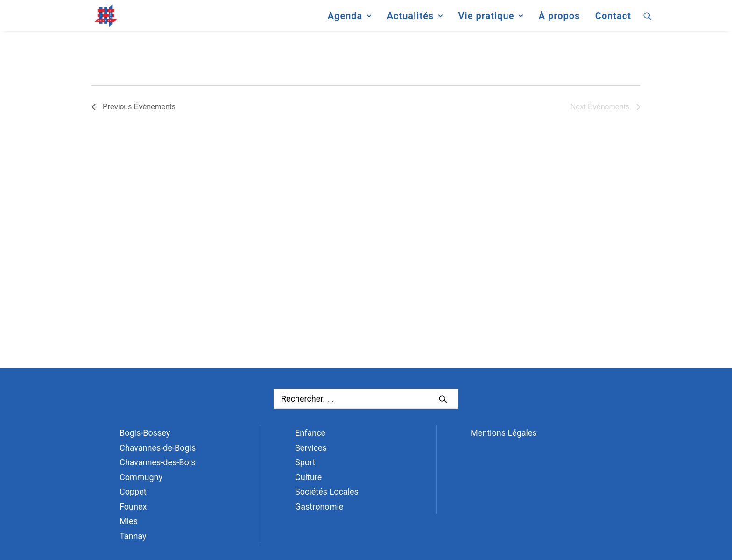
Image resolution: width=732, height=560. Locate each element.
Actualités (415, 21)
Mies (129, 521)
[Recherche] (366, 399)
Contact (613, 21)
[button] (648, 21)
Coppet (133, 492)
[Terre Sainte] (97, 21)
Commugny (141, 477)
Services (311, 448)
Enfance (310, 433)
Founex (133, 507)
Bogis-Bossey (145, 433)
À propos (560, 21)
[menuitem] (350, 21)
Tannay (133, 536)
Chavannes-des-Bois (157, 462)
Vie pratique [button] (491, 21)
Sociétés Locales (327, 492)
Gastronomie (319, 507)
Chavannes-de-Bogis (158, 448)
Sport (305, 462)
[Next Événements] (605, 107)
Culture (308, 477)
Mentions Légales (504, 433)
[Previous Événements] (134, 107)
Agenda (350, 21)
